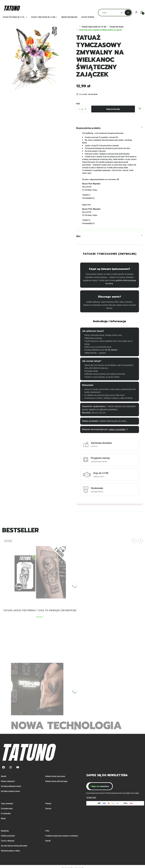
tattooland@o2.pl (88, 198)
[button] (128, 13)
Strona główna (77, 27)
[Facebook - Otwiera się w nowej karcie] (4, 767)
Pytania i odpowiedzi (8, 781)
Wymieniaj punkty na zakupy (10, 851)
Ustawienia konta (7, 808)
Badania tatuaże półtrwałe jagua (56, 781)
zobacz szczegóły (117, 429)
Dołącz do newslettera (100, 786)
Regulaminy (5, 831)
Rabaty (3, 818)
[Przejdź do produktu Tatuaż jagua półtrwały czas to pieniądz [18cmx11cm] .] (40, 572)
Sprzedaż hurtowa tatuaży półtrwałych (14, 846)
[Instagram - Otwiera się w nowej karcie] (11, 767)
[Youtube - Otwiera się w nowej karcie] (18, 767)
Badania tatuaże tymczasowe (55, 776)
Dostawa (48, 808)
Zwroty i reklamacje (8, 841)
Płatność (48, 803)
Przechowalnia (6, 813)
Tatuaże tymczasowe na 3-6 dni (94, 27)
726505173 (86, 195)
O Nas (47, 831)
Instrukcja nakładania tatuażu (11, 786)
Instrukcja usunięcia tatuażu (10, 791)
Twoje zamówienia (7, 803)
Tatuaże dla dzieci (116, 27)
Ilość (78, 103)
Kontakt (4, 776)
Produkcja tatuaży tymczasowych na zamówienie (62, 836)
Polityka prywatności (8, 836)
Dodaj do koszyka (113, 109)
